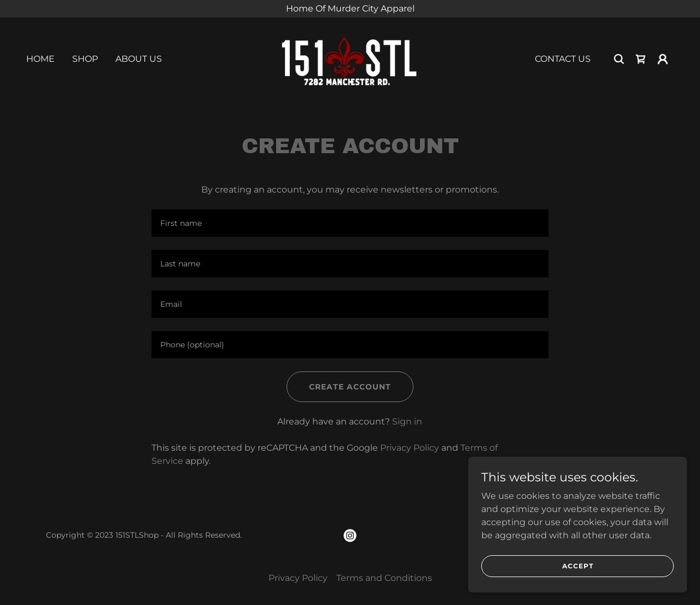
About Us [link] (139, 59)
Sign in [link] (407, 421)
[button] (663, 59)
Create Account (350, 387)
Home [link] (40, 59)
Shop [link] (85, 59)
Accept (578, 566)
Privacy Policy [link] (410, 448)
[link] (350, 58)
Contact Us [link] (563, 59)
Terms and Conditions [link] (384, 578)
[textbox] (350, 223)
